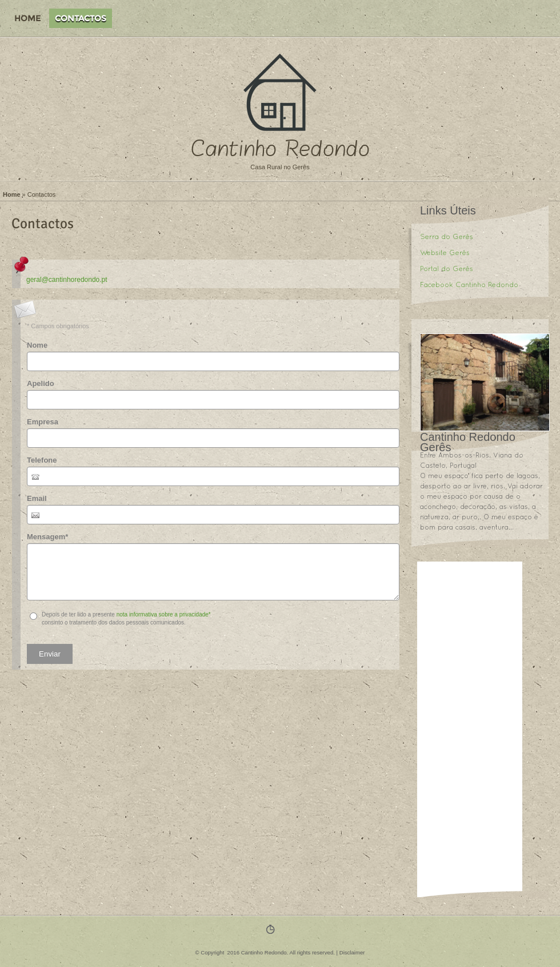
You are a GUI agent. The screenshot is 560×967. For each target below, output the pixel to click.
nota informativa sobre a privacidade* (164, 614)
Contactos (81, 18)
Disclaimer (352, 952)
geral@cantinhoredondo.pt (67, 280)
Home (27, 18)
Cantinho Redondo (280, 149)
